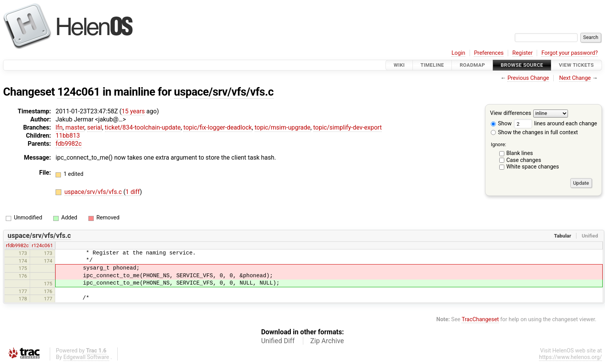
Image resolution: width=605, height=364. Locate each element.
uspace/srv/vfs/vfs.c (224, 92)
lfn (59, 127)
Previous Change (528, 78)
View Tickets (576, 65)
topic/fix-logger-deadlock (217, 127)
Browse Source (522, 65)
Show (501, 124)
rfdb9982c (17, 245)
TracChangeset (480, 319)
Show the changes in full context (534, 132)
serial (95, 127)
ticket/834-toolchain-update (143, 127)
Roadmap (472, 65)
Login (458, 53)
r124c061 (42, 245)
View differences (511, 114)
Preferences (489, 53)
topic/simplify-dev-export (348, 127)
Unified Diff (278, 341)
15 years (133, 111)
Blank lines (520, 153)
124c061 (79, 92)
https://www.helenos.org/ (570, 357)
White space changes (533, 167)
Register (523, 53)
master (75, 127)
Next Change (575, 78)
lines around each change (556, 124)
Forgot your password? (570, 53)
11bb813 (68, 136)
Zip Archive (327, 341)
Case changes (524, 160)
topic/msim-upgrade (283, 127)
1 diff (133, 192)
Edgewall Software (86, 357)
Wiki (399, 65)
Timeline (432, 65)
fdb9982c (69, 144)
